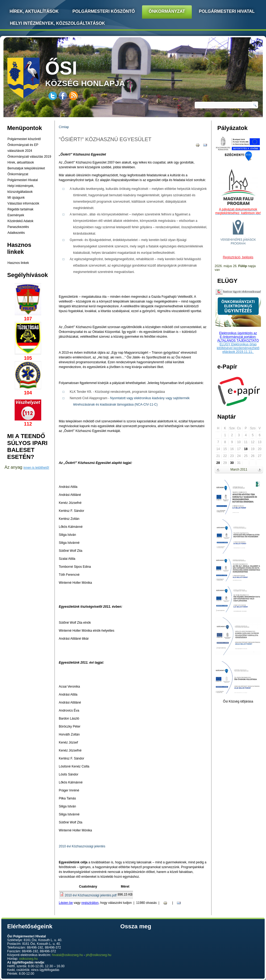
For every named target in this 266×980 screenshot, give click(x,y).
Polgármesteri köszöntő (104, 11)
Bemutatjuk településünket (26, 168)
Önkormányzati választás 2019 (29, 157)
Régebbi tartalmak (20, 209)
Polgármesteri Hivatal (227, 11)
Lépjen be (66, 903)
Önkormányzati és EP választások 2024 (23, 148)
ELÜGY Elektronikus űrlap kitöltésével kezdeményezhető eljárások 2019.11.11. (238, 348)
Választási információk (23, 203)
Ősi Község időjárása (238, 701)
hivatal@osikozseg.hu (67, 955)
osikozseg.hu (28, 959)
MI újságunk (16, 198)
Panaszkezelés (18, 227)
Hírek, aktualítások (21, 162)
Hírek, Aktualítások (34, 11)
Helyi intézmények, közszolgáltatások (57, 23)
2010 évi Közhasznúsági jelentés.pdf (91, 895)
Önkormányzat (167, 11)
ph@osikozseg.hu (99, 955)
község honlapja (98, 73)
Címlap (64, 127)
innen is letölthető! (36, 468)
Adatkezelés (16, 233)
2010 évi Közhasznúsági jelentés (82, 846)
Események (16, 215)
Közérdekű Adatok (20, 221)
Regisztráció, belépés (238, 257)
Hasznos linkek (18, 263)
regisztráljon (90, 903)
